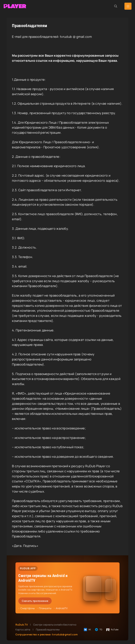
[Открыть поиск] (116, 6)
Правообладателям (48, 629)
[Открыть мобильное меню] (128, 6)
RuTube (112, 630)
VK (87, 630)
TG (98, 630)
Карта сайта (23, 629)
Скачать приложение (35, 601)
